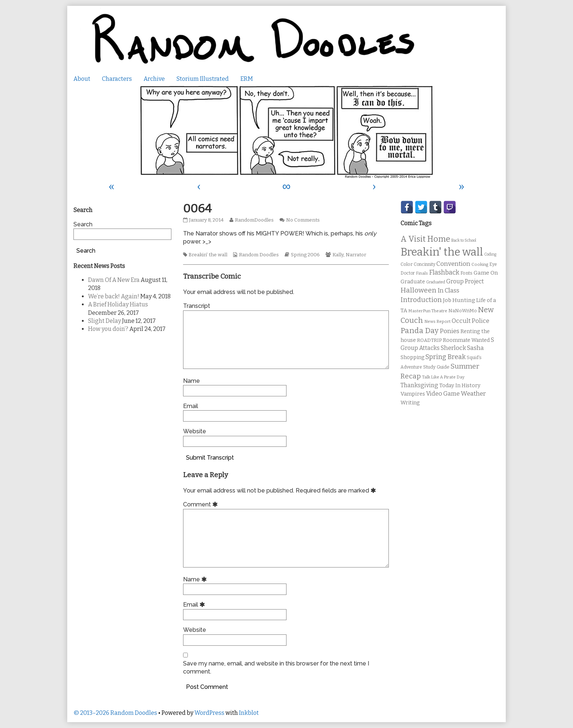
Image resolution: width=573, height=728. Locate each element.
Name (191, 381)
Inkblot (249, 713)
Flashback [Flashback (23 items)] (444, 273)
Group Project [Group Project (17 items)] (465, 281)
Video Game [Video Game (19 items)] (443, 394)
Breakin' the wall (208, 255)
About (82, 79)
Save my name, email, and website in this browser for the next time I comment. (276, 667)
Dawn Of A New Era (114, 280)
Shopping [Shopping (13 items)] (412, 357)
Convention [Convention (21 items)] (453, 264)
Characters (117, 79)
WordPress (209, 713)
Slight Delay (105, 321)
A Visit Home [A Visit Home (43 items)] (425, 239)
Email (191, 406)
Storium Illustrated (203, 79)
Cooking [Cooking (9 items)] (480, 264)
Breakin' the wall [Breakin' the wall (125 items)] (442, 252)
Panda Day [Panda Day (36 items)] (420, 331)
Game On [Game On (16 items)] (486, 273)
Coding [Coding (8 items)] (490, 254)
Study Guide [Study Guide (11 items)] (436, 367)
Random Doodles (259, 255)
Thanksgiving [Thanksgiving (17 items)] (419, 385)
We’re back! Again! (114, 296)
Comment (202, 504)
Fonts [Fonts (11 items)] (466, 273)
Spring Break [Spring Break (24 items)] (445, 357)
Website (195, 431)
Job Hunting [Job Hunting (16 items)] (459, 300)
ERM (247, 79)
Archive (154, 79)
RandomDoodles (254, 220)
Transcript (197, 306)
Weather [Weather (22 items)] (473, 394)
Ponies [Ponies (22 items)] (449, 331)
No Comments (303, 220)
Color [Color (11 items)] (407, 264)
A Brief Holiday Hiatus (118, 304)
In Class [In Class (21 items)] (448, 291)
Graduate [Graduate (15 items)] (413, 282)
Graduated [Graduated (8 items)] (436, 282)
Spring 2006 (305, 255)
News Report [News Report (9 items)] (437, 321)
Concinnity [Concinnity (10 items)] (424, 264)
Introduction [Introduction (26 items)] (421, 300)
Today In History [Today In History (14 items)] (460, 386)
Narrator (356, 255)
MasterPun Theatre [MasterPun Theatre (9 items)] (428, 311)
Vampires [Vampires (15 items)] (413, 394)
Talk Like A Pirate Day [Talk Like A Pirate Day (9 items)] (443, 377)
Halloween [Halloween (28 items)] (418, 290)
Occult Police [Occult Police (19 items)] (470, 321)
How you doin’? (108, 329)
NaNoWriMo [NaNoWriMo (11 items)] (463, 311)
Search (83, 224)
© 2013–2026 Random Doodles (115, 713)
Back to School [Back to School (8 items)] (464, 240)
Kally (338, 255)
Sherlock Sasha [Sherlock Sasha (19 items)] (462, 348)
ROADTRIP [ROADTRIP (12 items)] (429, 340)
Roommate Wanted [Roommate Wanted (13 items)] (466, 340)
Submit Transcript (210, 458)
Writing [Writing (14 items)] (410, 403)
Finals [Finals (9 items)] (422, 273)
